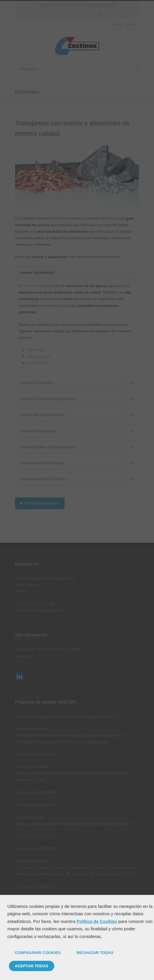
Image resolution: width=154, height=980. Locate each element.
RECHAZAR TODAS (95, 953)
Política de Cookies (97, 921)
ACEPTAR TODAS (32, 966)
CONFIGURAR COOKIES (38, 953)
